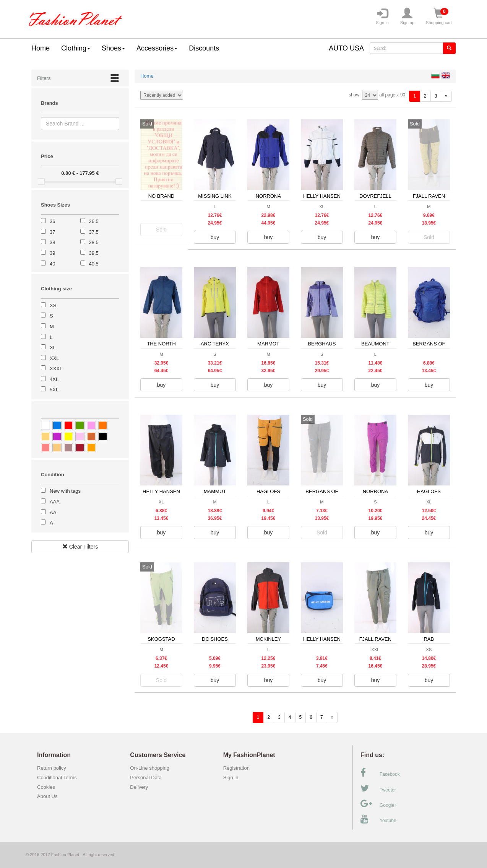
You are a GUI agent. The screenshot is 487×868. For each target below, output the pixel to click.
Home (41, 48)
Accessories (157, 48)
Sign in (382, 16)
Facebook (380, 773)
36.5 (94, 221)
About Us (47, 796)
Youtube (378, 819)
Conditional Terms (57, 778)
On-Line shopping (152, 768)
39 (52, 253)
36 (52, 221)
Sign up (407, 16)
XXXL (56, 369)
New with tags (65, 491)
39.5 (94, 253)
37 (52, 232)
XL (53, 348)
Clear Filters (80, 547)
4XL (54, 379)
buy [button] (215, 237)
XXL (54, 358)
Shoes (113, 48)
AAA (55, 502)
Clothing (76, 48)
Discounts (204, 48)
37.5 (94, 232)
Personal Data (146, 778)
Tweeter (378, 788)
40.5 (94, 264)
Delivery (139, 787)
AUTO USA (346, 48)
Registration (236, 768)
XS (53, 305)
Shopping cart (439, 16)
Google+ (379, 804)
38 (52, 242)
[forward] (446, 96)
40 (52, 264)
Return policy (52, 768)
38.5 (94, 242)
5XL (54, 390)
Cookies (46, 787)
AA (53, 512)
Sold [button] (161, 230)
